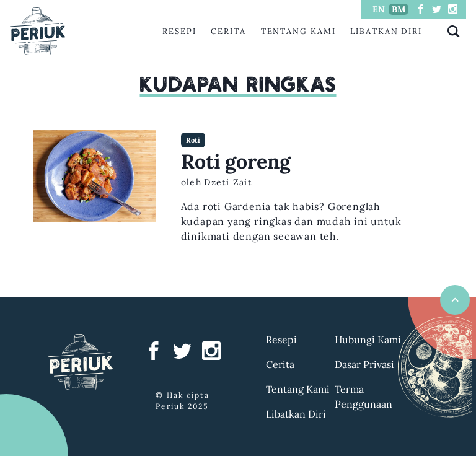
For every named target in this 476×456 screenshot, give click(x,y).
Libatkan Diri (386, 31)
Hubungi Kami (368, 340)
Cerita (228, 31)
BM (399, 9)
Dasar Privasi (364, 364)
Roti (193, 140)
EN (379, 9)
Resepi (179, 31)
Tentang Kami (298, 31)
